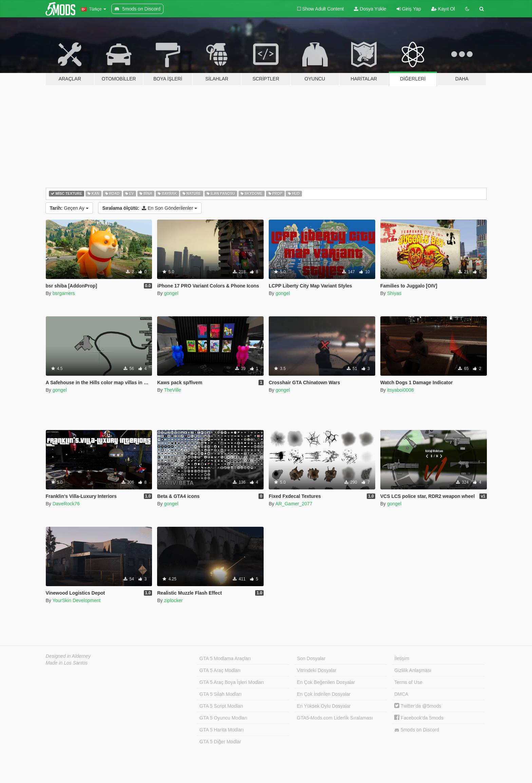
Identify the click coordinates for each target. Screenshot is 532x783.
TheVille (172, 390)
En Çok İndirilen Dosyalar (324, 694)
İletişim (402, 658)
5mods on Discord (417, 730)
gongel (171, 293)
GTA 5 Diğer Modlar (220, 742)
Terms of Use (408, 682)
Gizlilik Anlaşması (413, 670)
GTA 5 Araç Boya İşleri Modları (232, 682)
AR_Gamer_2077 (294, 504)
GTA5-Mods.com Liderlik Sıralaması (335, 718)
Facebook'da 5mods (419, 718)
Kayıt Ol (443, 9)
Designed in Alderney (68, 656)
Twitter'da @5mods (418, 706)
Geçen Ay (69, 208)
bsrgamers (64, 293)
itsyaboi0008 (401, 390)
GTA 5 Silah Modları (221, 694)
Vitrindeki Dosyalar (317, 670)
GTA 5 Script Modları (221, 706)
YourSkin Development (76, 600)
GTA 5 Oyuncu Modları (223, 718)
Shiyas (394, 293)
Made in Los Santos (67, 663)
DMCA (401, 694)
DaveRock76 (66, 504)
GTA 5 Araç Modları (220, 670)
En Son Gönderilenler (150, 208)
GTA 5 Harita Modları (222, 730)
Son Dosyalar (311, 658)
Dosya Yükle (370, 9)
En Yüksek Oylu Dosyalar (324, 706)
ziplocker (173, 600)
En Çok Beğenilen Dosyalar (326, 682)
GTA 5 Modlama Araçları (225, 658)
